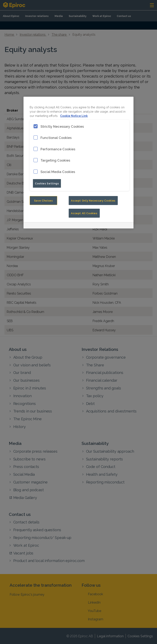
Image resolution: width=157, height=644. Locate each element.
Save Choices (44, 200)
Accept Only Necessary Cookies (93, 200)
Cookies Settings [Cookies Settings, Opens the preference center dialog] (47, 183)
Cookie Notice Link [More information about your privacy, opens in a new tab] (74, 116)
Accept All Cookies (84, 213)
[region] (78, 163)
